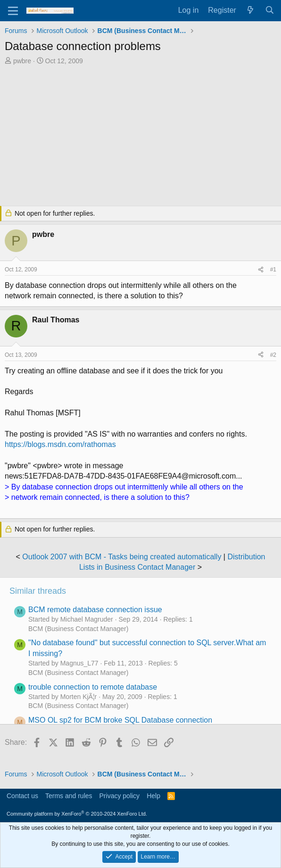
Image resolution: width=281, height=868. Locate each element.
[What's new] (251, 10)
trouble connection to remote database (93, 687)
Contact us (22, 796)
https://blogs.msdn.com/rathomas (60, 444)
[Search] (269, 10)
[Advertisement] (140, 136)
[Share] (261, 270)
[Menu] (13, 11)
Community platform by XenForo (77, 814)
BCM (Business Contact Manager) (78, 629)
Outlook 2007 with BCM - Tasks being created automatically (122, 557)
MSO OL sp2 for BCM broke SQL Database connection (120, 720)
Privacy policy (120, 796)
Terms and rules (69, 796)
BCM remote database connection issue (95, 610)
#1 (273, 270)
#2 (273, 355)
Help (153, 796)
